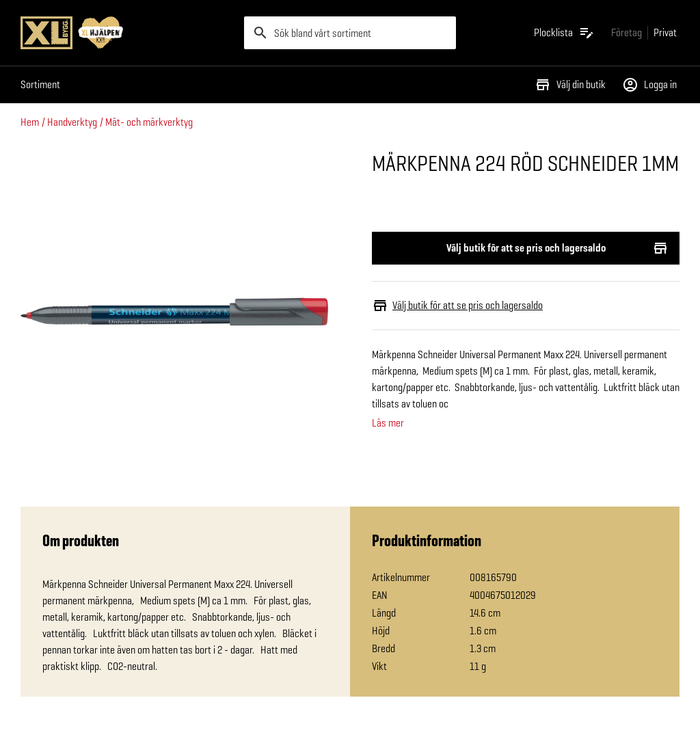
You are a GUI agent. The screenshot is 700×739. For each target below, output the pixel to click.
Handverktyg (72, 122)
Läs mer (388, 423)
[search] (350, 33)
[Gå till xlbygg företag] (627, 32)
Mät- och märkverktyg (149, 122)
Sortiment (40, 84)
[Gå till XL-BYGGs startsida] (127, 33)
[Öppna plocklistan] (564, 33)
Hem (30, 122)
